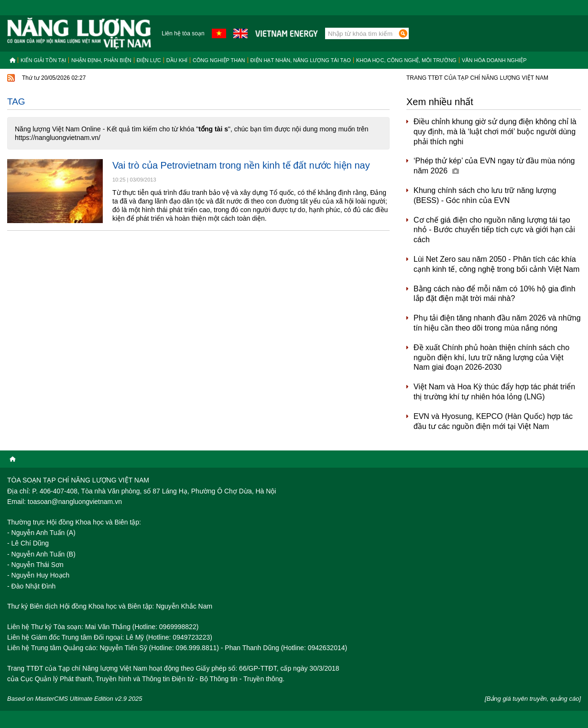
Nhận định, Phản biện (101, 60)
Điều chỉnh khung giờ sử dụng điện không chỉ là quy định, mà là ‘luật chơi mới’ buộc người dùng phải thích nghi (495, 132)
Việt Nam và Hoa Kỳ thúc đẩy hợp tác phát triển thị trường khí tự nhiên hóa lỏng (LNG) (494, 392)
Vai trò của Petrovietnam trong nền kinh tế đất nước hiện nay (241, 165)
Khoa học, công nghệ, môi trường (406, 60)
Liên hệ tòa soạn (183, 33)
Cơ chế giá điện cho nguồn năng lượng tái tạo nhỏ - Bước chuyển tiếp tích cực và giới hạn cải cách (494, 230)
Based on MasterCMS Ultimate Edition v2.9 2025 (75, 699)
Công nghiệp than (219, 60)
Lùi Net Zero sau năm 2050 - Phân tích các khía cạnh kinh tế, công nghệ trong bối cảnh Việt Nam (496, 264)
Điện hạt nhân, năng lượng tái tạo (301, 60)
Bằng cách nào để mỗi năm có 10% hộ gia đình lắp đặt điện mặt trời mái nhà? (495, 294)
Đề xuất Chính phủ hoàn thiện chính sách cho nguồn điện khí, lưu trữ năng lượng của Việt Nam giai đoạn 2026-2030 (491, 358)
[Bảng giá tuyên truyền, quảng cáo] (533, 699)
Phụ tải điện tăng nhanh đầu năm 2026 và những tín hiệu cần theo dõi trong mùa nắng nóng (497, 323)
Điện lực (149, 60)
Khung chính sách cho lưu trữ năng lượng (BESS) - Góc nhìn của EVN (485, 195)
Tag (16, 102)
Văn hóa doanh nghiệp (494, 60)
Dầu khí (177, 60)
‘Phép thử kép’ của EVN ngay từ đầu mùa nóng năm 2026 (494, 166)
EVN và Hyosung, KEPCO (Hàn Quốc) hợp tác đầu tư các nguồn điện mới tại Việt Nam (493, 421)
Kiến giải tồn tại (43, 60)
